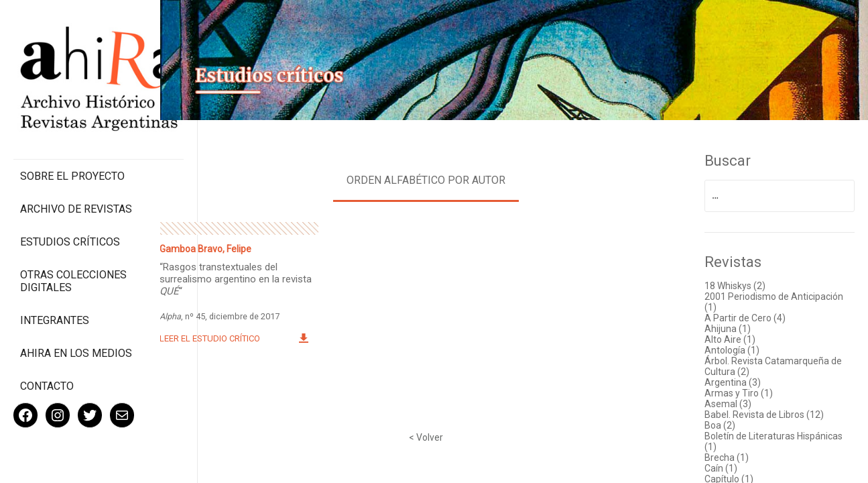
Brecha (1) (729, 456)
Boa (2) (722, 424)
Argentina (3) (735, 381)
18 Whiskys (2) (737, 284)
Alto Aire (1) (732, 338)
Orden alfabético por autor (430, 179)
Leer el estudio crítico (217, 337)
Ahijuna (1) (730, 327)
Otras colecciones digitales (73, 253)
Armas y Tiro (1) (741, 392)
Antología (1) (734, 349)
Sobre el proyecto (72, 148)
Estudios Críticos (70, 214)
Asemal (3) (730, 402)
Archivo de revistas (76, 181)
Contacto (47, 358)
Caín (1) (723, 467)
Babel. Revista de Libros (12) (766, 413)
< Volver (430, 436)
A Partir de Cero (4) (747, 317)
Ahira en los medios (76, 325)
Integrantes (55, 292)
